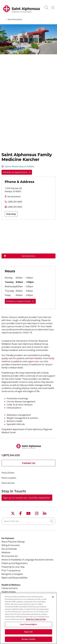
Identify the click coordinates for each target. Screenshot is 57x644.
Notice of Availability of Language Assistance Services (27, 560)
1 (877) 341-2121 (11, 455)
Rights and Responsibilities (15, 578)
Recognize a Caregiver (12, 574)
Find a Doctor (8, 473)
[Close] (53, 597)
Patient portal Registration (15, 563)
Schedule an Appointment (17, 172)
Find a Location (9, 478)
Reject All (28, 632)
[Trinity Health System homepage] (22, 14)
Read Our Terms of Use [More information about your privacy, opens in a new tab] (36, 619)
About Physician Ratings (13, 542)
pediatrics (18, 361)
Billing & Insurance (11, 545)
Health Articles (9, 592)
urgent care (33, 361)
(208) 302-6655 (15, 207)
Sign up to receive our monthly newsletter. (27, 498)
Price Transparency (11, 570)
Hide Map (11, 214)
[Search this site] (29, 521)
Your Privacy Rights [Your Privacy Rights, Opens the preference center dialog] (28, 624)
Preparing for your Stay (13, 567)
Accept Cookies (29, 639)
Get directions (14, 197)
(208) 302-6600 (15, 202)
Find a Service (8, 483)
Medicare (6, 552)
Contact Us (29, 463)
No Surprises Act (10, 556)
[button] (53, 7)
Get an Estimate (9, 549)
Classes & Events (10, 588)
